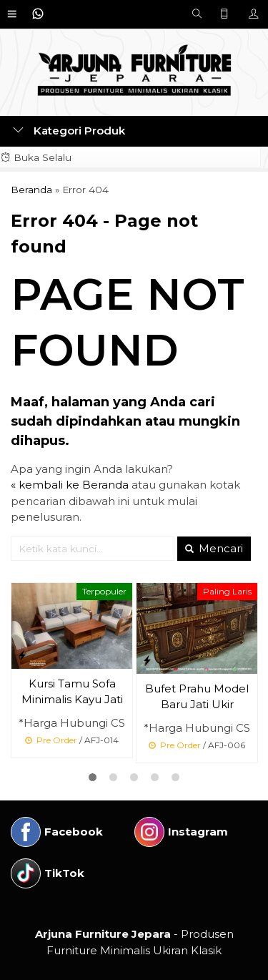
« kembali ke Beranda (70, 485)
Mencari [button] (214, 548)
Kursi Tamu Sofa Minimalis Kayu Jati (72, 692)
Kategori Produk (69, 131)
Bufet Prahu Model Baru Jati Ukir (197, 697)
